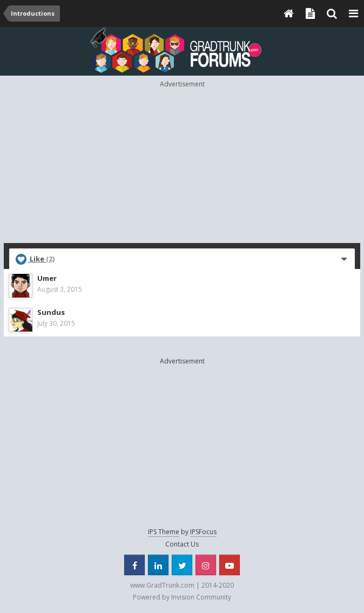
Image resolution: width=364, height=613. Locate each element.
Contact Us (182, 544)
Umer (47, 278)
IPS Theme (164, 532)
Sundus (51, 312)
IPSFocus (203, 532)
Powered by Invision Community (182, 597)
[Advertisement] (184, 165)
